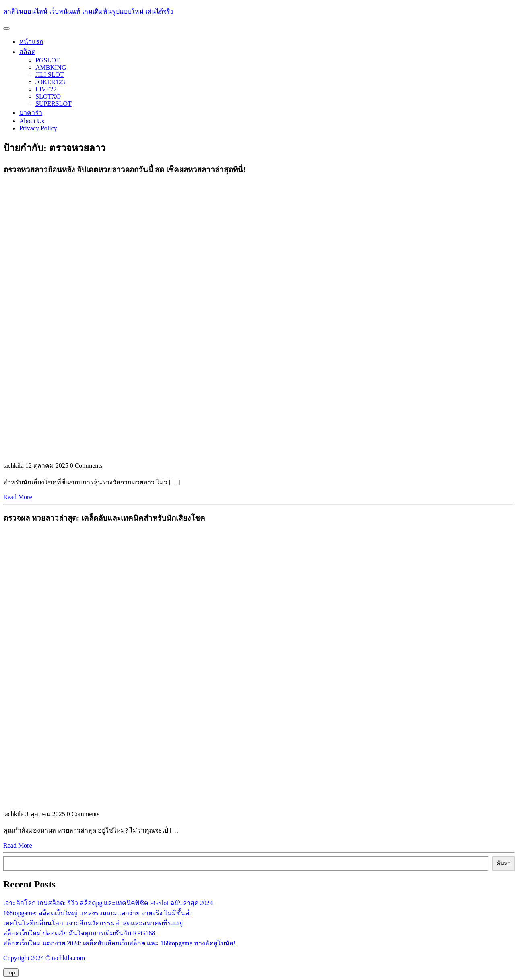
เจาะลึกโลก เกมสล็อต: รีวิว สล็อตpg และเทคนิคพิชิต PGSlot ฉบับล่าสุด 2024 (108, 903)
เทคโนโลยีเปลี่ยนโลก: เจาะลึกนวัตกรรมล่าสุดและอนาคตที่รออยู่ (93, 923)
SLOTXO (48, 96)
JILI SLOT (50, 75)
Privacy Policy (38, 128)
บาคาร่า (31, 113)
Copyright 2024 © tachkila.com (44, 958)
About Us (32, 121)
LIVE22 (46, 89)
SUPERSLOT (54, 104)
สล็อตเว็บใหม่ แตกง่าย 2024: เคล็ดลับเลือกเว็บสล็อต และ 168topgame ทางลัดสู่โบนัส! (119, 943)
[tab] (6, 29)
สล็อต (27, 52)
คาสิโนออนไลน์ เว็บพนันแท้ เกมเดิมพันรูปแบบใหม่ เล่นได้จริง (88, 11)
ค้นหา (504, 863)
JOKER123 (50, 82)
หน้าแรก (31, 42)
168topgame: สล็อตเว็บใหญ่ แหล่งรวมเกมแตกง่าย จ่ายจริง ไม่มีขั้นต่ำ (98, 913)
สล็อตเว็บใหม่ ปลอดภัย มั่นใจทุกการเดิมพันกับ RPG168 (79, 933)
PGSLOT (47, 60)
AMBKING (51, 67)
